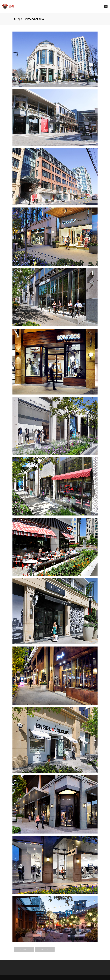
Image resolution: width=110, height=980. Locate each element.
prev (24, 949)
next (44, 949)
